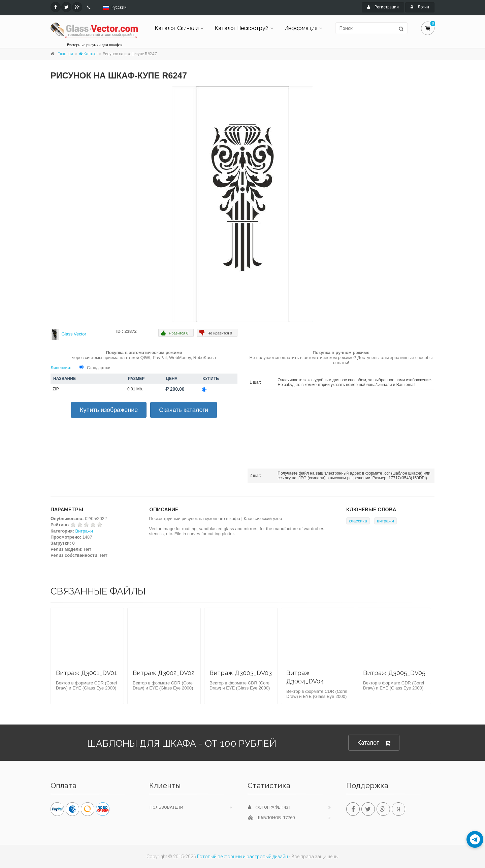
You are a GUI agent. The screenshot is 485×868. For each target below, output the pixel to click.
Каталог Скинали (177, 28)
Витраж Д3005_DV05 (394, 673)
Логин (420, 7)
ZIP (56, 389)
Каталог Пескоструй (241, 28)
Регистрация (383, 7)
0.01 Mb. (135, 389)
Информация (301, 28)
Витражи (84, 531)
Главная (65, 54)
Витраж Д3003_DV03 (241, 673)
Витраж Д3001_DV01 (86, 673)
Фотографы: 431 (269, 807)
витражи (385, 521)
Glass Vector (74, 334)
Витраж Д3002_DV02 (164, 673)
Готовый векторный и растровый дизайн (243, 857)
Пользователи (166, 807)
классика (358, 521)
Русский (119, 7)
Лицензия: (61, 368)
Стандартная (99, 368)
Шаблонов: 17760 (271, 818)
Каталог (88, 54)
